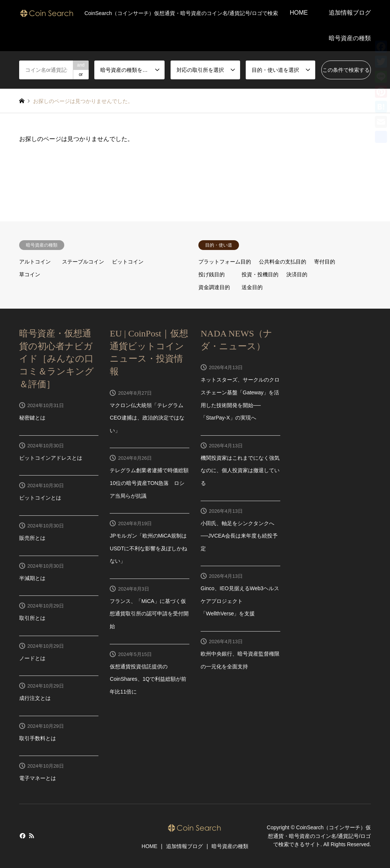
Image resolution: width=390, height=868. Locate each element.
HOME (299, 13)
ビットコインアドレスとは (51, 458)
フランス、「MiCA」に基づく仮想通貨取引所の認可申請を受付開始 (149, 614)
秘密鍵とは (32, 418)
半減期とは (32, 578)
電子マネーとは (38, 778)
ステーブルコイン (83, 262)
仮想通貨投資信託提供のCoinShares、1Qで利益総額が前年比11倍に (148, 679)
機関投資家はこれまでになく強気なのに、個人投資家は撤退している (240, 470)
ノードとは (32, 658)
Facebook (22, 836)
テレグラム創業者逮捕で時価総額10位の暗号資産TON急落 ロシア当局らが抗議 (149, 483)
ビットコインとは (40, 498)
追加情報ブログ (350, 13)
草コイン (30, 274)
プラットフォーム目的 (225, 262)
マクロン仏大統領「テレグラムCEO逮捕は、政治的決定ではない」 (147, 418)
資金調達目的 (214, 287)
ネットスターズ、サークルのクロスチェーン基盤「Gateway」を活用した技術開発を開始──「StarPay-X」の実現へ (240, 399)
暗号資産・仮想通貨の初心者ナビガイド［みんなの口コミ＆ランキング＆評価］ (57, 359)
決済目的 (297, 274)
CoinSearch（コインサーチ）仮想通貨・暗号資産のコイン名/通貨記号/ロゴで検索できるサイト (319, 836)
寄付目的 (325, 262)
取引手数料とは (38, 738)
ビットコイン (128, 262)
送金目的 (252, 287)
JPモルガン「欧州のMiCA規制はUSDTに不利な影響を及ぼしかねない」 (148, 548)
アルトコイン (35, 262)
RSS (32, 836)
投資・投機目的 (260, 274)
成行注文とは (35, 698)
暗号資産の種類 (350, 38)
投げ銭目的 (212, 274)
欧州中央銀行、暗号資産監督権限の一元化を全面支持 (240, 660)
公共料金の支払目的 (283, 262)
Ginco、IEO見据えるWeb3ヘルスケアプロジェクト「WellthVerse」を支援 (240, 601)
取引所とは (32, 618)
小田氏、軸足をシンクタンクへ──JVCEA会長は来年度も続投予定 (239, 536)
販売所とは (32, 538)
